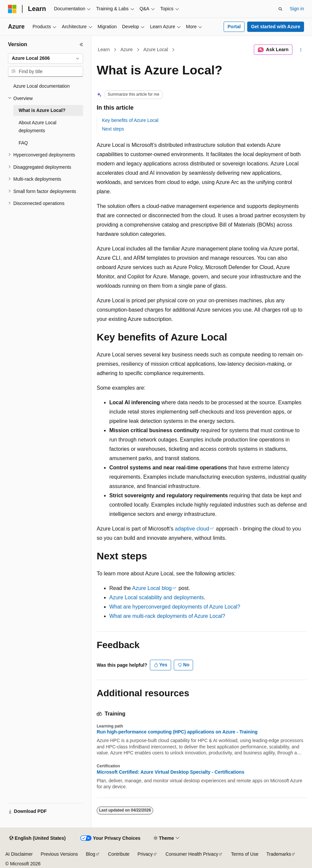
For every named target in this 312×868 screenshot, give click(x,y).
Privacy (145, 854)
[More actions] (301, 50)
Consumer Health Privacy (192, 854)
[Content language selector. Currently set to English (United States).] (37, 838)
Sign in (297, 9)
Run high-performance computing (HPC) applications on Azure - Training (177, 732)
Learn (104, 49)
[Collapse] (81, 45)
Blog (91, 854)
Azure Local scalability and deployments (157, 597)
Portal (234, 27)
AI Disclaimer (19, 854)
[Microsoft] (12, 9)
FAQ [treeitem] (23, 143)
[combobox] (46, 58)
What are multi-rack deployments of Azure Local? (167, 616)
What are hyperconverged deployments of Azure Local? (175, 607)
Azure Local (156, 49)
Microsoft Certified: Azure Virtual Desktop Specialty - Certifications (170, 772)
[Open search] (280, 9)
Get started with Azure (275, 27)
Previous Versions (59, 854)
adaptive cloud (192, 529)
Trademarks (279, 854)
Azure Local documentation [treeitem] (42, 86)
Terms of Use (245, 854)
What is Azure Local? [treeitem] (42, 110)
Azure (127, 49)
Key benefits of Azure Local (130, 120)
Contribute (119, 854)
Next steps (113, 129)
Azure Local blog (152, 588)
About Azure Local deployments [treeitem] (38, 127)
